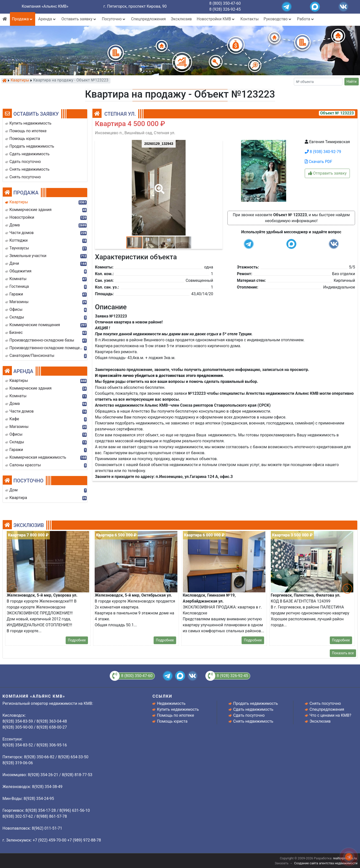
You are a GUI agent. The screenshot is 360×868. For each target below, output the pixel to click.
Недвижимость (171, 703)
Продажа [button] (23, 19)
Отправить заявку (327, 173)
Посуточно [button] (114, 19)
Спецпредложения (148, 19)
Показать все (343, 653)
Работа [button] (306, 19)
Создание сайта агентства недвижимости (326, 863)
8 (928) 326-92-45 (225, 9)
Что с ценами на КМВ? (330, 715)
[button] (159, 185)
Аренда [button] (47, 19)
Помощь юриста (172, 721)
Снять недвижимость (253, 721)
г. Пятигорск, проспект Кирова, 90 (135, 6)
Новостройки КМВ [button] (216, 19)
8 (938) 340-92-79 (323, 152)
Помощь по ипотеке (175, 715)
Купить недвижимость (178, 709)
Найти (352, 81)
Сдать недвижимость (253, 709)
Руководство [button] (278, 19)
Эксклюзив (181, 19)
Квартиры (20, 80)
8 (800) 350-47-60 (225, 3)
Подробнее (77, 640)
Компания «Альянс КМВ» (45, 6)
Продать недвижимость (256, 703)
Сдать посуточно (249, 715)
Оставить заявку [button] (79, 19)
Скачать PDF (318, 162)
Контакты (249, 19)
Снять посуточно (325, 703)
